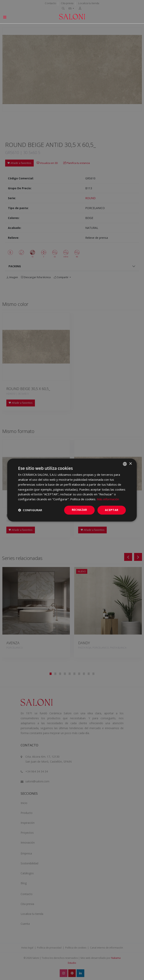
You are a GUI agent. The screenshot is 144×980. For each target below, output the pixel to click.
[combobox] (125, 464)
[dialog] (72, 490)
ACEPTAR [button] (112, 510)
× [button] (130, 464)
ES (70, 8)
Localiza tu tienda (89, 3)
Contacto (50, 3)
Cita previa (67, 3)
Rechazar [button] (79, 510)
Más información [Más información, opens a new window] (108, 499)
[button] (30, 510)
